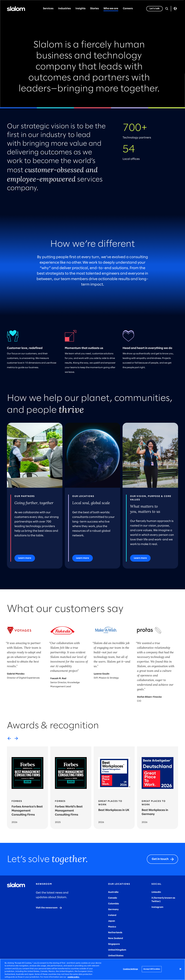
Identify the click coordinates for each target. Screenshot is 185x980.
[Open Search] (167, 9)
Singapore (114, 944)
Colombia (113, 904)
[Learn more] (25, 558)
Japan (112, 921)
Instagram (157, 907)
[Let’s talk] (155, 9)
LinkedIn (156, 892)
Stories (95, 9)
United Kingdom (117, 950)
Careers (128, 9)
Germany (113, 909)
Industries (64, 9)
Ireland (112, 915)
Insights (81, 9)
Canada (113, 898)
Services (48, 9)
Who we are (111, 9)
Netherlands (115, 933)
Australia (113, 892)
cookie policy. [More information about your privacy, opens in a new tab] (73, 977)
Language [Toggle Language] (175, 9)
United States (116, 956)
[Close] (180, 969)
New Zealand (115, 938)
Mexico (112, 927)
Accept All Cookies (152, 969)
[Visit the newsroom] (49, 908)
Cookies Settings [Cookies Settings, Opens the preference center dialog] (130, 969)
